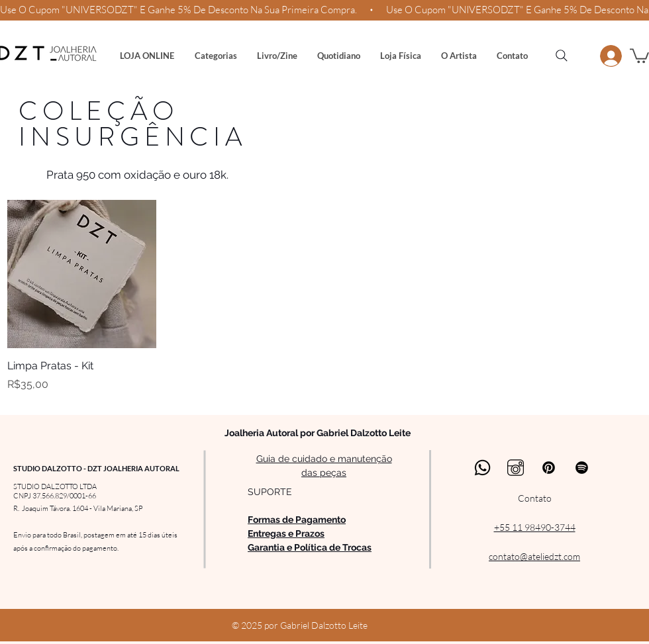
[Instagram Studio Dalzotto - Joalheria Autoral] (516, 468)
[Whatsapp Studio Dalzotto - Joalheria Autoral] (482, 468)
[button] (216, 56)
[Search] (562, 56)
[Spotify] (582, 468)
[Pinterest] (549, 468)
